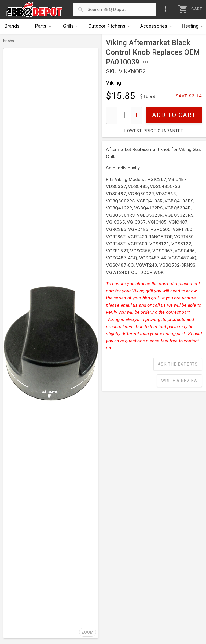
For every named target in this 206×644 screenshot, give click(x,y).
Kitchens (111, 26)
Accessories (158, 26)
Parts (45, 26)
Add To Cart (174, 115)
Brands (16, 26)
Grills (72, 26)
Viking (113, 83)
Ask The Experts (178, 364)
